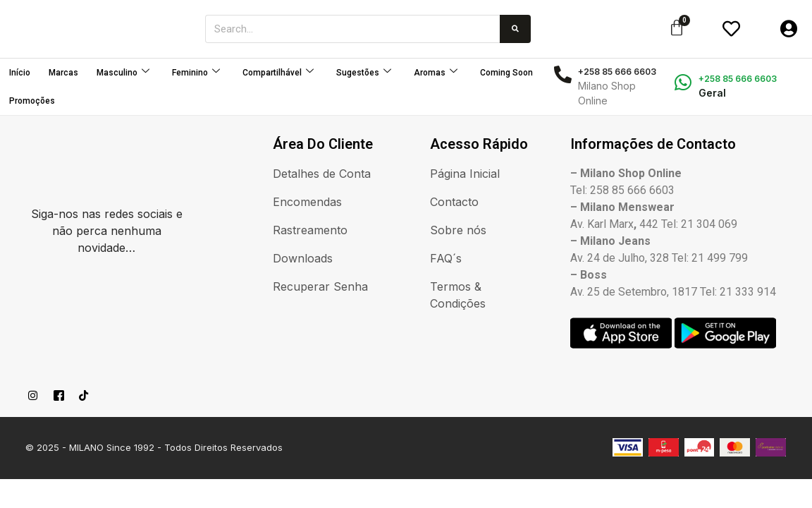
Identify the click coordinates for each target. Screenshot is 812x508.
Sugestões (364, 72)
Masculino (123, 72)
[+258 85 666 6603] (683, 82)
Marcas (63, 73)
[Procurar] (515, 29)
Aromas (436, 72)
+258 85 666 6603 (738, 79)
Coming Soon (506, 73)
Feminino (196, 72)
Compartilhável (278, 72)
